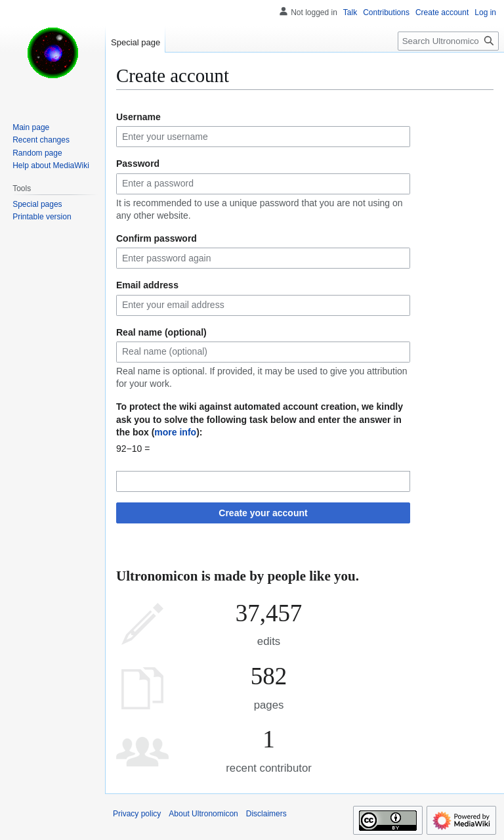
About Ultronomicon (203, 814)
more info (175, 432)
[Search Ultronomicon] (448, 41)
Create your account (263, 513)
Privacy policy (137, 814)
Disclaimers (266, 814)
